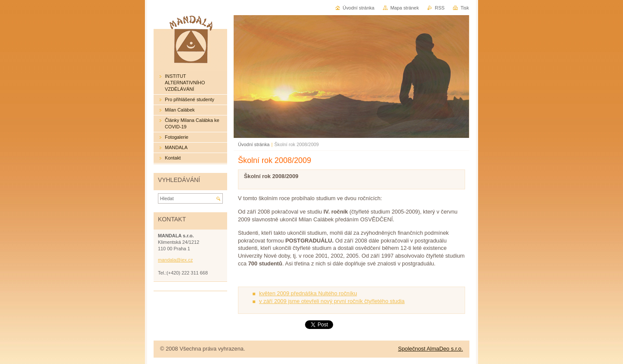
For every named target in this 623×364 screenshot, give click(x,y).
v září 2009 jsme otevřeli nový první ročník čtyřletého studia (332, 301)
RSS (440, 8)
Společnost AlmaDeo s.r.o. (430, 349)
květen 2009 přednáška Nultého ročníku (308, 293)
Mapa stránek (405, 8)
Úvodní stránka (254, 144)
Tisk (465, 8)
